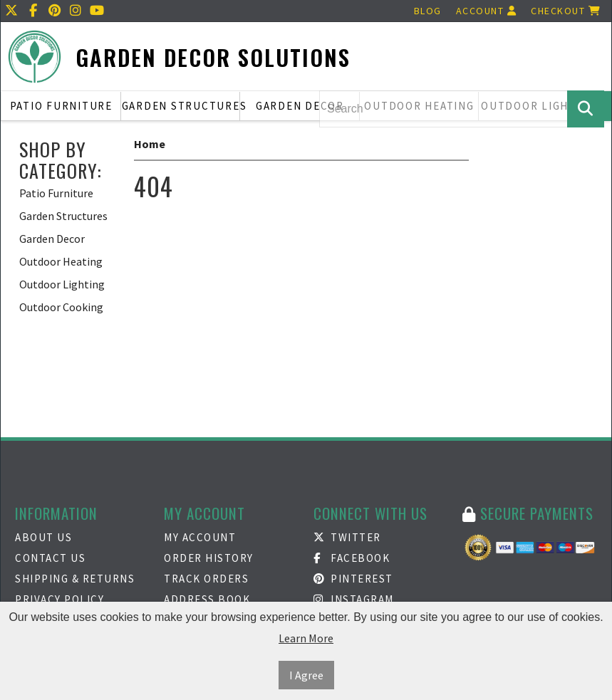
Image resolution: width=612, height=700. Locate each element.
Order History (209, 558)
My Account (200, 537)
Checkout (566, 11)
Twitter (347, 537)
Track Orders (206, 579)
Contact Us (50, 558)
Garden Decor (300, 106)
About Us (43, 537)
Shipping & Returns (75, 579)
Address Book (207, 599)
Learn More (306, 638)
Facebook (352, 558)
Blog (428, 11)
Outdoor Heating (61, 261)
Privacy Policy (59, 599)
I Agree (306, 675)
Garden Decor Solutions (213, 57)
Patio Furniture (61, 106)
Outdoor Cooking (61, 307)
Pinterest (353, 579)
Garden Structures (181, 106)
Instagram (354, 599)
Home (150, 144)
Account (487, 11)
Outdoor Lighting (62, 284)
